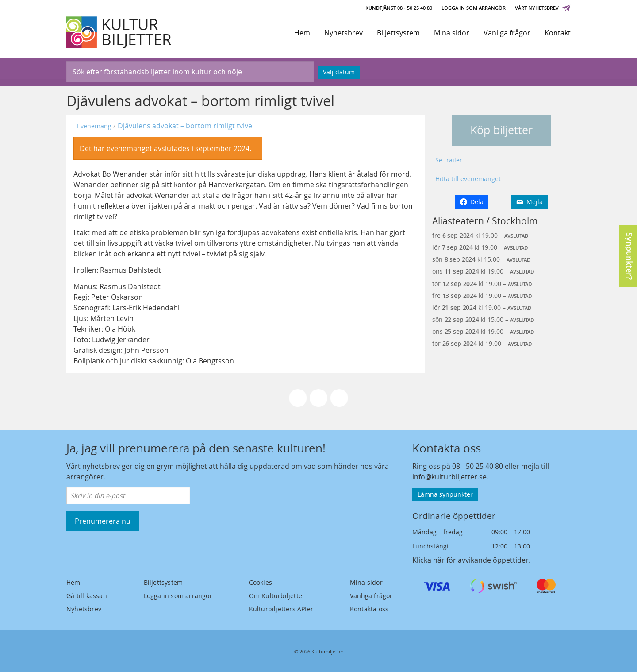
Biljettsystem (398, 33)
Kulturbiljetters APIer (281, 609)
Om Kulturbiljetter (277, 596)
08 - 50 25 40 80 (478, 466)
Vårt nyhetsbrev (543, 8)
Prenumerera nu (103, 521)
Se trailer (449, 160)
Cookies (261, 582)
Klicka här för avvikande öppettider (470, 560)
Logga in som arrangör (474, 8)
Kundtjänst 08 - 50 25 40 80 (399, 8)
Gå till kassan (87, 596)
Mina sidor (452, 33)
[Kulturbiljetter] (119, 32)
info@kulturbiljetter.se (449, 477)
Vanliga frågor (507, 33)
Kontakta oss (369, 609)
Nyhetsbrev (343, 33)
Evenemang (94, 126)
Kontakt (558, 33)
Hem (302, 33)
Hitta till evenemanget (468, 179)
